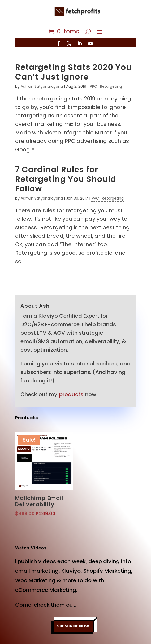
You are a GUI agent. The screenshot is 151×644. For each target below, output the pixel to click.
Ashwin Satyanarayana (42, 86)
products (71, 394)
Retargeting (111, 86)
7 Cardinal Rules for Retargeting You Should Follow (66, 179)
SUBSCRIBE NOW (73, 626)
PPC (94, 86)
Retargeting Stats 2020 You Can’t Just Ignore (73, 72)
